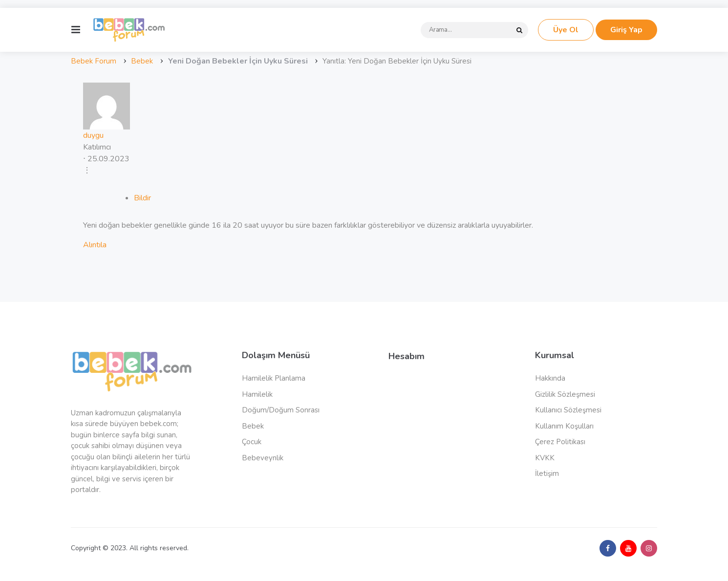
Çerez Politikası (560, 442)
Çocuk (252, 442)
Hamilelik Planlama (274, 378)
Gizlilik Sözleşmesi (565, 394)
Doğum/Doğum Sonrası (281, 410)
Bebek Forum (94, 61)
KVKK (545, 458)
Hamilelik (257, 394)
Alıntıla (95, 245)
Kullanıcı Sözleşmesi (568, 410)
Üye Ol (566, 30)
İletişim (547, 473)
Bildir (142, 198)
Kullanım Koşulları (564, 426)
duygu (93, 135)
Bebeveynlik (263, 458)
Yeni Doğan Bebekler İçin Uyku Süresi (238, 61)
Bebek (142, 61)
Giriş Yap (626, 30)
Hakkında (550, 378)
